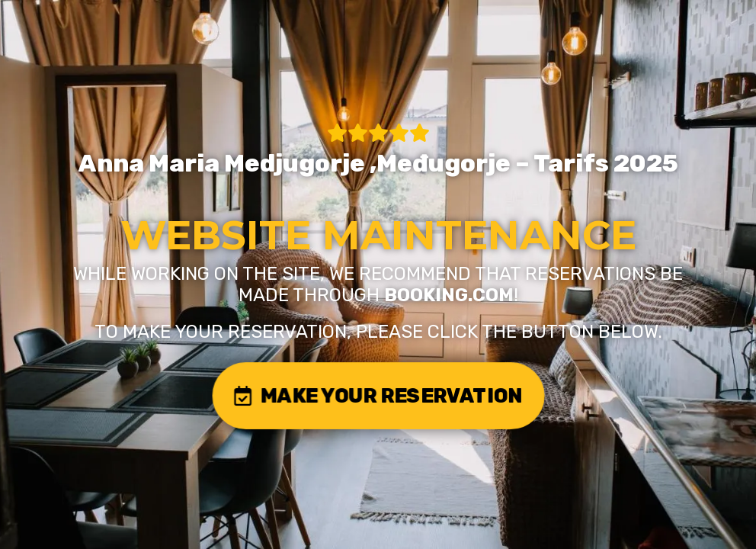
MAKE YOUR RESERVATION (378, 395)
